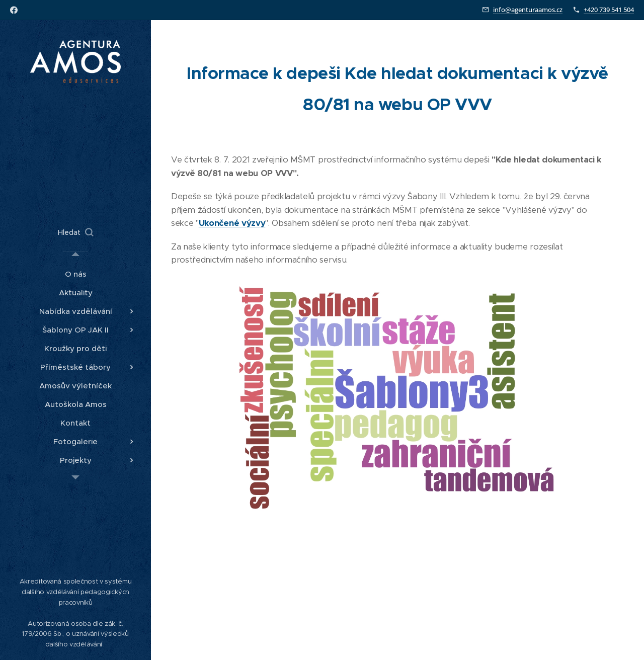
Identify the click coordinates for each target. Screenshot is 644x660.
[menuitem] (75, 274)
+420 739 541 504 (609, 10)
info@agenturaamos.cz (528, 10)
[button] (75, 232)
